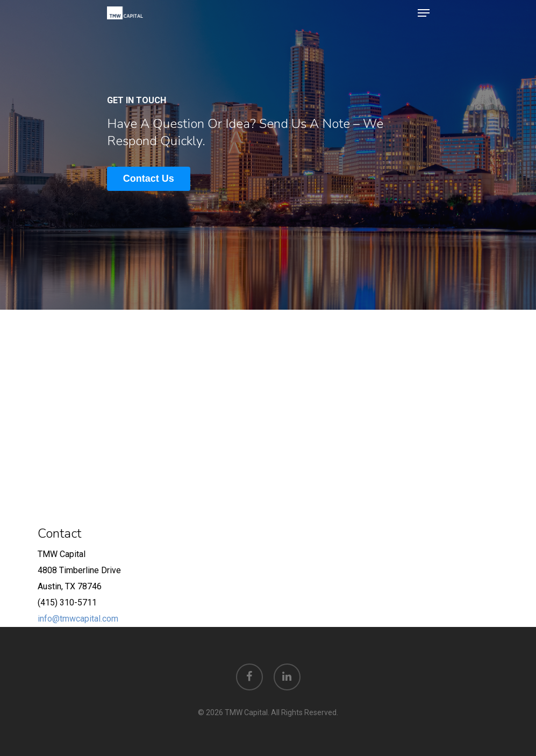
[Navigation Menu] (424, 13)
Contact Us (149, 179)
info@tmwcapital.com (78, 619)
